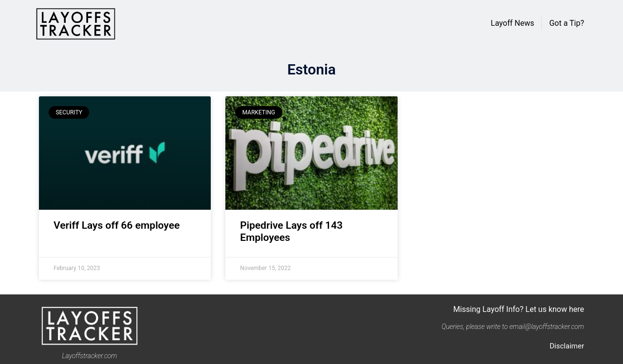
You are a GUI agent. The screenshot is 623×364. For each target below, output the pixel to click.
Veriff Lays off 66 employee (117, 225)
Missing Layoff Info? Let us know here (519, 309)
